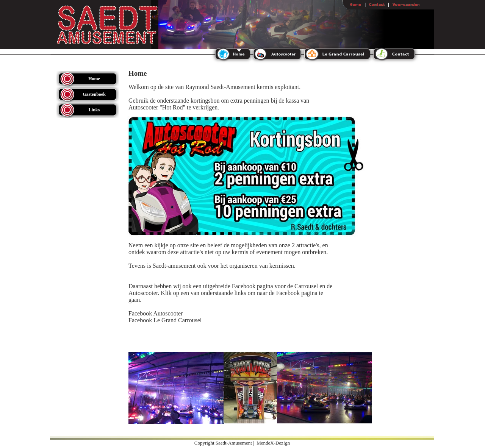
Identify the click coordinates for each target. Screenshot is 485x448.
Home (94, 79)
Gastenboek (94, 94)
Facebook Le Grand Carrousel (165, 320)
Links (94, 110)
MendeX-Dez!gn (273, 443)
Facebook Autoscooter (156, 313)
